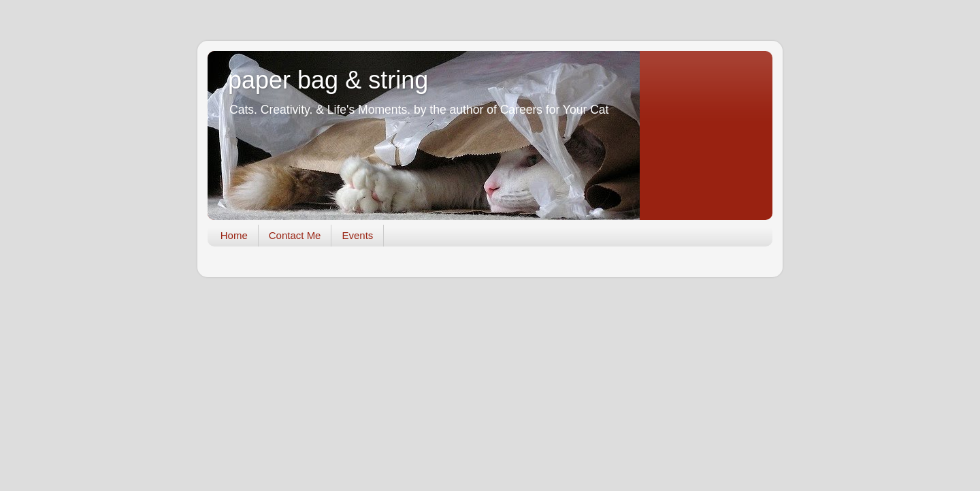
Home (234, 235)
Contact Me (295, 235)
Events (357, 235)
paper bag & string (328, 80)
